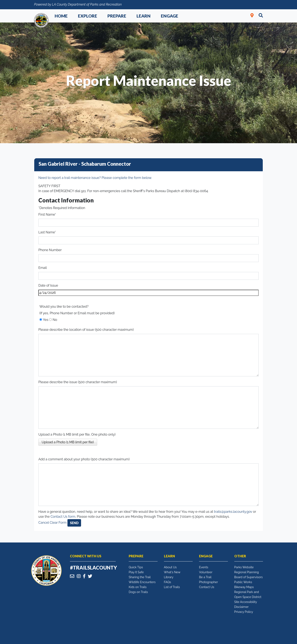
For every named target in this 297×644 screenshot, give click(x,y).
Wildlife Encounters (142, 582)
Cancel (44, 523)
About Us (170, 567)
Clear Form (59, 523)
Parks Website (244, 567)
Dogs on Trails (138, 592)
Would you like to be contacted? (64, 307)
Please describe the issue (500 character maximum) (78, 382)
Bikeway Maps (244, 587)
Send (74, 523)
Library (169, 577)
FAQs (168, 582)
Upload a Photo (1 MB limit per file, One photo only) (77, 434)
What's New (172, 572)
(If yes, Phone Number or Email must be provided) (77, 313)
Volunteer (206, 572)
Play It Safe (136, 572)
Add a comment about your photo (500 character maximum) (84, 459)
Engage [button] (170, 16)
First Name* (47, 214)
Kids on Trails (138, 587)
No (55, 320)
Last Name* (47, 232)
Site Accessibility (246, 602)
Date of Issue (48, 285)
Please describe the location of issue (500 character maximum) (86, 330)
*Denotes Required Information (62, 208)
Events (204, 567)
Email (43, 268)
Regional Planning (247, 572)
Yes (46, 320)
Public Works (243, 582)
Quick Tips (136, 567)
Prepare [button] (117, 16)
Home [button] (61, 16)
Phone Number (50, 250)
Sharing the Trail (140, 577)
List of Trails (172, 587)
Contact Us (207, 587)
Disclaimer (242, 607)
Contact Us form (63, 517)
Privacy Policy (244, 612)
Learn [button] (144, 16)
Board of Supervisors (249, 577)
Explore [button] (88, 16)
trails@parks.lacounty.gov (233, 512)
